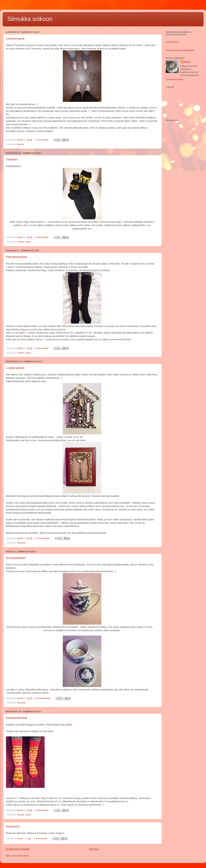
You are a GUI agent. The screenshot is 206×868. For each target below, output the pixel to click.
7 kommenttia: (42, 140)
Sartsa (187, 62)
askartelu (22, 543)
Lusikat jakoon (15, 368)
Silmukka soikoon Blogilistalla (180, 50)
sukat (28, 242)
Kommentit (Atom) (20, 856)
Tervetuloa (13, 826)
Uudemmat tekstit (18, 849)
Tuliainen (12, 159)
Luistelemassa (15, 39)
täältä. (22, 333)
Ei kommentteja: (43, 698)
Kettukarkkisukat (17, 718)
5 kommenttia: (42, 237)
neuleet (21, 242)
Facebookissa (172, 42)
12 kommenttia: (43, 538)
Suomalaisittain (16, 558)
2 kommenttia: (42, 810)
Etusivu (94, 849)
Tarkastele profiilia (174, 79)
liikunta (21, 144)
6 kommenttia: (42, 348)
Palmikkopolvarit (16, 257)
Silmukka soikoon (30, 19)
